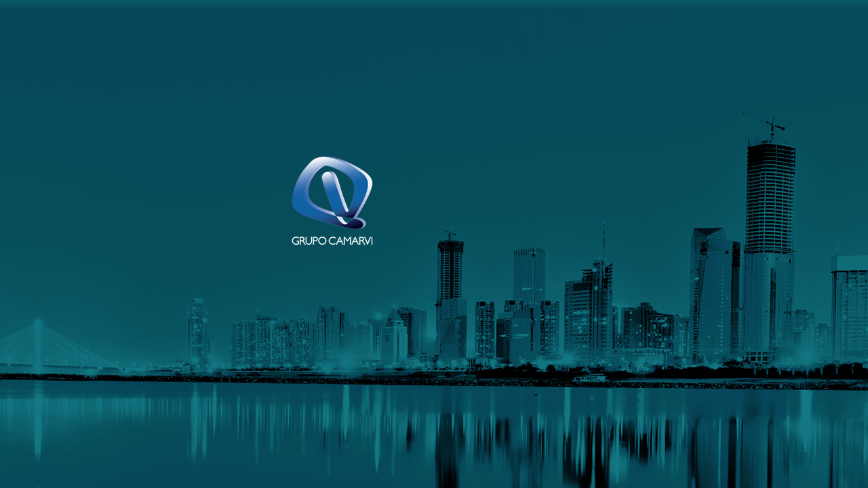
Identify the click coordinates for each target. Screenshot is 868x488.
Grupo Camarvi (332, 200)
